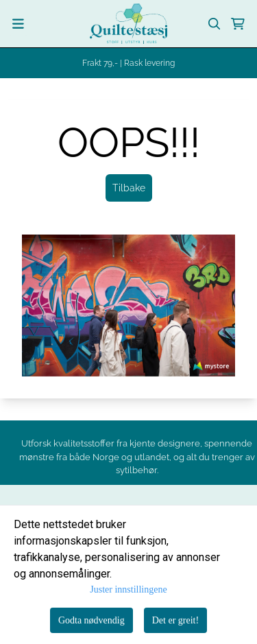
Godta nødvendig (91, 620)
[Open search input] (215, 24)
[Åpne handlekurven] (238, 24)
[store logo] (128, 24)
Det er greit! (175, 620)
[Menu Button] (18, 24)
